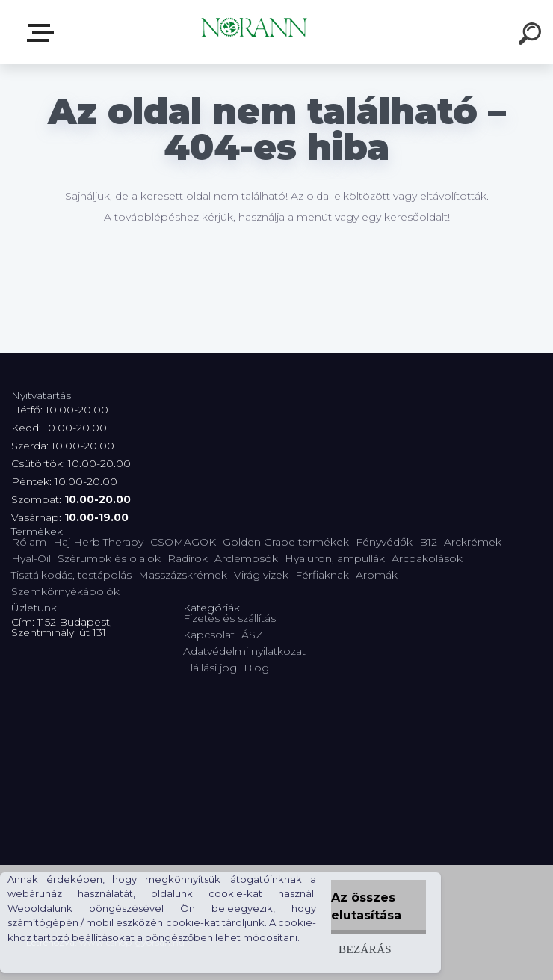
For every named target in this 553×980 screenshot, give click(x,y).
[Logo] (254, 32)
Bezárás (365, 949)
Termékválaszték (43, 33)
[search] (532, 36)
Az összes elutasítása (366, 906)
